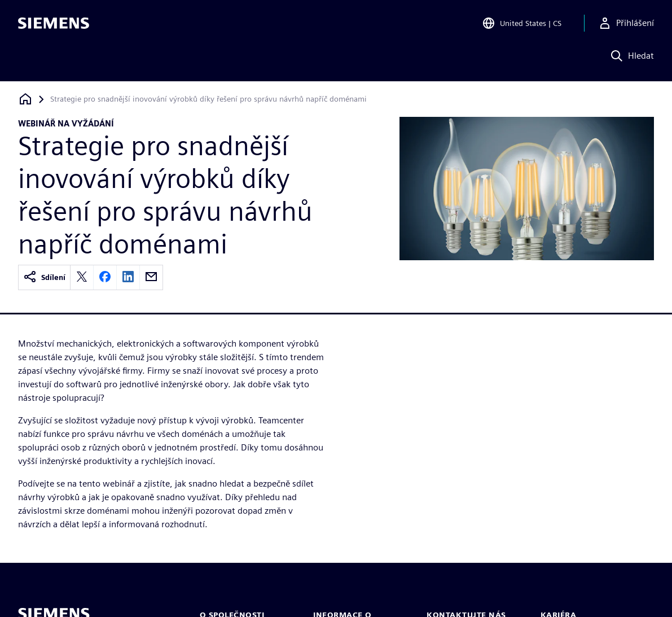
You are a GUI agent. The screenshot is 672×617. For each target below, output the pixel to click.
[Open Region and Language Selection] (522, 25)
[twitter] (82, 277)
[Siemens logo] (54, 25)
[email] (151, 277)
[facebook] (105, 277)
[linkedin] (128, 277)
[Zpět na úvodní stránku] (25, 99)
